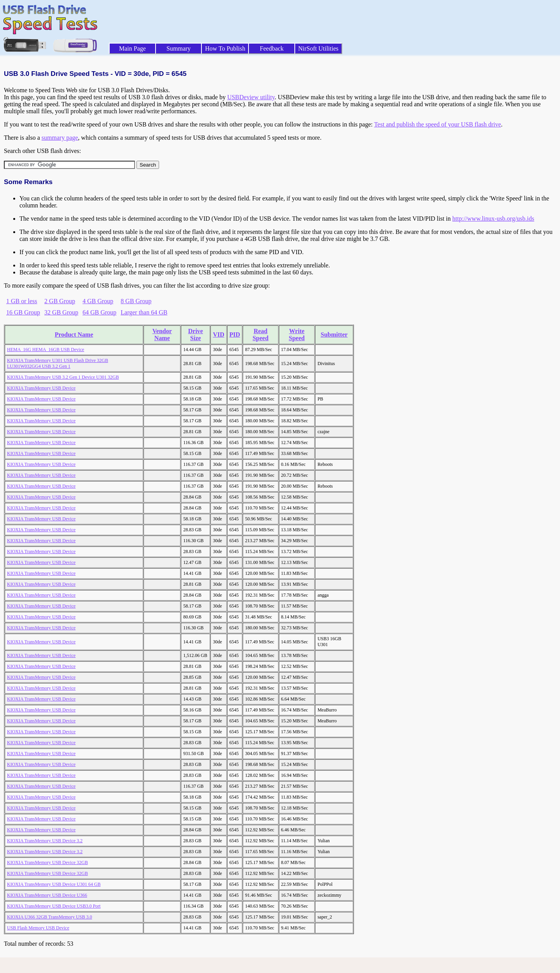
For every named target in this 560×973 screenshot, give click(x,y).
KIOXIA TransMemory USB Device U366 (47, 895)
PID (235, 335)
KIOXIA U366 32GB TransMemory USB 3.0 (50, 917)
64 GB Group (99, 312)
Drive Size (196, 335)
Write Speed (297, 335)
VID (218, 335)
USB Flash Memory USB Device (38, 928)
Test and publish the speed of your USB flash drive (437, 124)
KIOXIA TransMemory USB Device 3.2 (45, 841)
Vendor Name (162, 335)
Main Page (132, 48)
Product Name (74, 335)
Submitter (334, 335)
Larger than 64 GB (144, 312)
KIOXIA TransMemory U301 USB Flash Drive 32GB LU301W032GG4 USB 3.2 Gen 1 (58, 363)
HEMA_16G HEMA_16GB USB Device (45, 350)
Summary (178, 48)
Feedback (272, 48)
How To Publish (225, 48)
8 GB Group (136, 301)
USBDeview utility (251, 97)
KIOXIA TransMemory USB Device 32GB (47, 862)
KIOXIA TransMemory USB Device (41, 388)
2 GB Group (60, 301)
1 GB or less (22, 301)
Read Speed (260, 335)
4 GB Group (98, 301)
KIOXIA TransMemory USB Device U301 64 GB (54, 884)
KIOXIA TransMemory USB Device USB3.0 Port (54, 906)
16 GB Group (23, 312)
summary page (60, 138)
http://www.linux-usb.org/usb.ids (493, 219)
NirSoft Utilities (318, 48)
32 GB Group (61, 312)
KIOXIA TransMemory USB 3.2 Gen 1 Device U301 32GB (63, 377)
